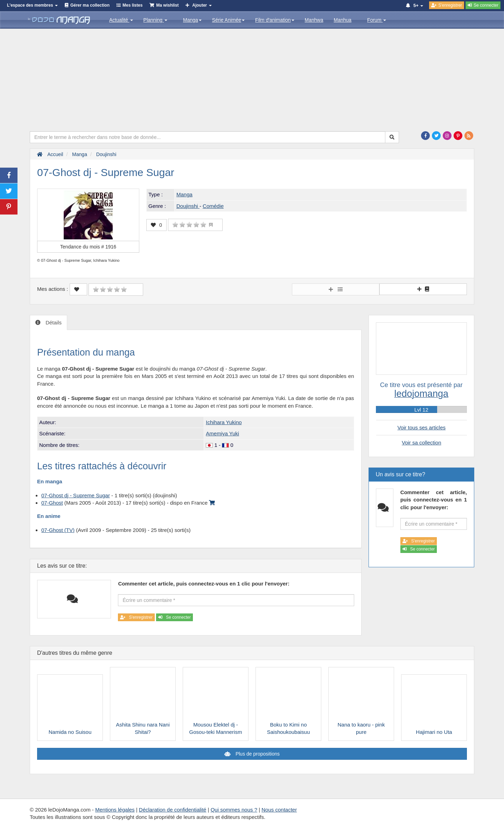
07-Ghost (52, 503)
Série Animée (228, 20)
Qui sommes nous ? (234, 810)
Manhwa (314, 20)
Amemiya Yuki (222, 433)
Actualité (121, 20)
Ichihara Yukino (224, 422)
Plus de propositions (257, 754)
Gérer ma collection (90, 5)
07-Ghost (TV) (58, 530)
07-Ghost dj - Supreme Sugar (76, 495)
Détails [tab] (53, 322)
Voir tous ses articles (421, 427)
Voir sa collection (422, 443)
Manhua (343, 20)
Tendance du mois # (88, 247)
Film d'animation (275, 20)
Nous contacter (279, 810)
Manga (192, 20)
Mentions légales (115, 810)
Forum (377, 20)
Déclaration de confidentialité (173, 810)
